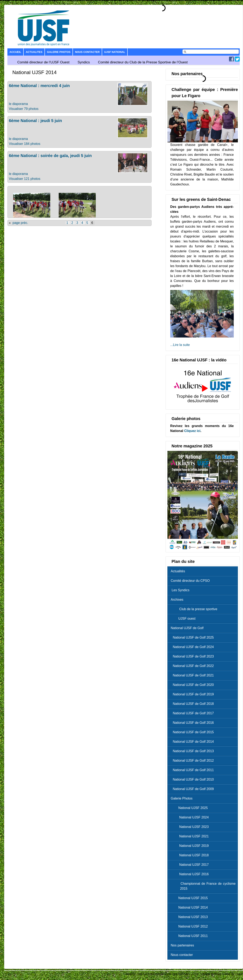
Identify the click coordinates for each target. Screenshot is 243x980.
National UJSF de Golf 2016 (193, 723)
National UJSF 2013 (190, 917)
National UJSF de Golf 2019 (193, 694)
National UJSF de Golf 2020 (193, 685)
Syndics (84, 62)
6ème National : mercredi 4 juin (39, 86)
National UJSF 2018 (191, 855)
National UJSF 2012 (190, 926)
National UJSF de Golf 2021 (193, 675)
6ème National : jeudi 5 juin (35, 121)
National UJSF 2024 (191, 817)
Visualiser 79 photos (24, 109)
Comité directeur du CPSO (190, 581)
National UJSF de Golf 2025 (193, 637)
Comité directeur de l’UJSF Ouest (43, 62)
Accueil (15, 52)
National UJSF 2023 (191, 827)
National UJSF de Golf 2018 (193, 704)
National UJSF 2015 (190, 898)
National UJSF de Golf (187, 628)
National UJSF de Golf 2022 (193, 666)
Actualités (178, 571)
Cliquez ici (192, 431)
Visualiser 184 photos (25, 144)
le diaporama (18, 104)
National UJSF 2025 (190, 808)
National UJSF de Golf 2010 (193, 779)
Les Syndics (180, 590)
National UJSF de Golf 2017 (193, 713)
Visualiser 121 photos (25, 179)
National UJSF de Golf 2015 (193, 732)
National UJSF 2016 (191, 874)
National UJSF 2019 (191, 846)
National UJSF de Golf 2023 (193, 656)
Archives (177, 600)
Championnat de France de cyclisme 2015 (204, 886)
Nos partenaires (182, 945)
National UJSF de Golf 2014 (193, 742)
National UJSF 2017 (191, 865)
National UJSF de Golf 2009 (193, 789)
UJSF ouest (184, 619)
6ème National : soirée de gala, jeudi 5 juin (50, 156)
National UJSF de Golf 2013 (193, 751)
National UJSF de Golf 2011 (193, 770)
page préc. (20, 223)
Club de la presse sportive (195, 609)
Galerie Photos (59, 52)
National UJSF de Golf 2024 (193, 647)
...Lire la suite (180, 345)
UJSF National (115, 52)
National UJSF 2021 (191, 836)
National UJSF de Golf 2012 (193, 761)
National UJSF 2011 (190, 936)
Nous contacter (87, 52)
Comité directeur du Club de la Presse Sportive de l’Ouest (143, 62)
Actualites (34, 52)
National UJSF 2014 (190, 907)
